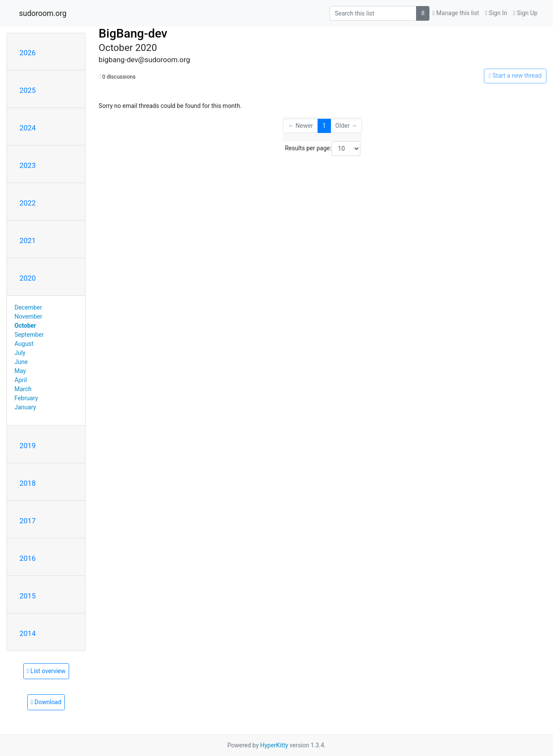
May (20, 371)
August (24, 344)
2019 (28, 446)
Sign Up (525, 13)
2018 (28, 483)
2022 (28, 203)
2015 (28, 596)
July (20, 353)
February (26, 398)
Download (46, 702)
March (23, 389)
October (25, 326)
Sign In (496, 13)
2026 (28, 53)
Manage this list (456, 13)
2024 (28, 128)
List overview (46, 671)
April (21, 380)
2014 (28, 633)
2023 (28, 165)
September (29, 335)
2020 (28, 278)
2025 (28, 90)
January (25, 407)
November (29, 316)
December (29, 307)
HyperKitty (274, 745)
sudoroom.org (43, 13)
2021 (28, 240)
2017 (28, 521)
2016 (28, 558)
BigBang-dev (133, 33)
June (21, 362)
